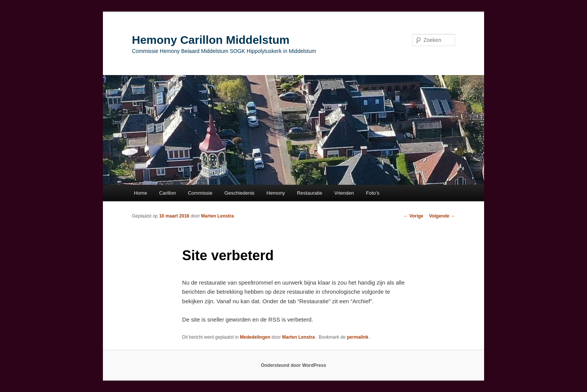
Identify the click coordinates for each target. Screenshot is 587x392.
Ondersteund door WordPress (293, 365)
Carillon (167, 193)
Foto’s (373, 193)
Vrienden (344, 193)
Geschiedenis (240, 193)
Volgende (442, 216)
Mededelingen (255, 337)
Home (140, 193)
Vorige (414, 216)
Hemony (276, 193)
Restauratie (310, 193)
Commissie (200, 193)
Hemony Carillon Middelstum (211, 40)
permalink (358, 337)
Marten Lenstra (218, 216)
